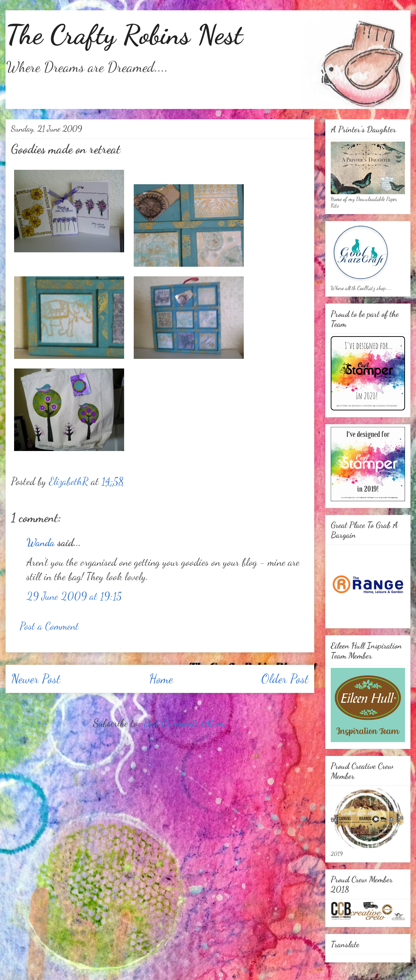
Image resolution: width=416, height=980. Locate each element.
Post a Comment (49, 626)
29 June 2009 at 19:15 (74, 596)
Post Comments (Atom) (185, 723)
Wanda (41, 542)
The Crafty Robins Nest (124, 34)
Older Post (285, 679)
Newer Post (36, 679)
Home (161, 679)
